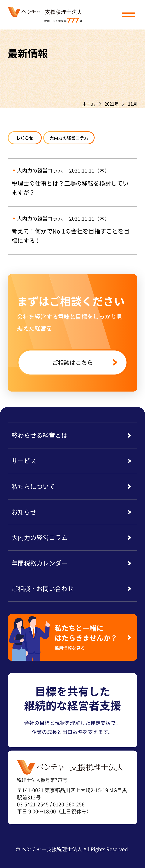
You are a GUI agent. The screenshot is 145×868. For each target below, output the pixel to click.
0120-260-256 (69, 804)
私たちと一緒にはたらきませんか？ (89, 637)
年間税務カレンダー (40, 563)
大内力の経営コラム (69, 138)
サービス (24, 461)
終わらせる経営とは (40, 435)
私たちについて (33, 486)
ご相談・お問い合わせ (43, 588)
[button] (129, 15)
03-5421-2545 (33, 804)
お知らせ (25, 138)
